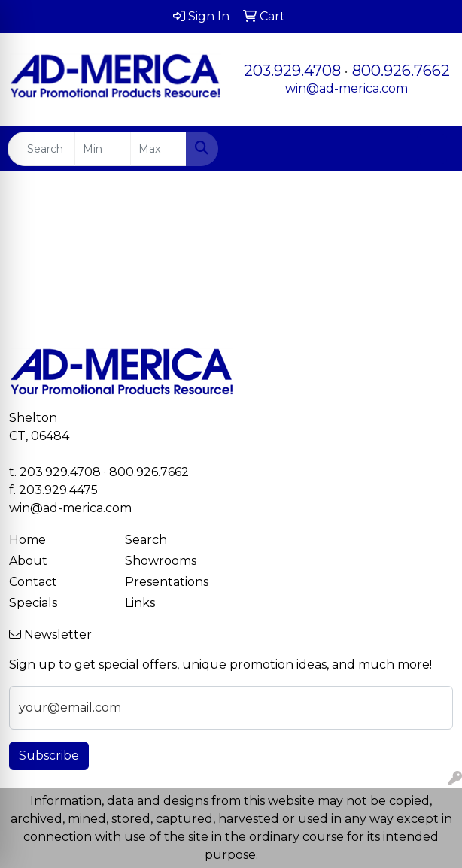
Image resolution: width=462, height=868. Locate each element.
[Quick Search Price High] (158, 149)
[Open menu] (432, 149)
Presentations (167, 582)
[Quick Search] (41, 149)
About (28, 561)
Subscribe (49, 756)
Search (146, 540)
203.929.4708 (292, 71)
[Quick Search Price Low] (103, 149)
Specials (33, 603)
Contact (33, 582)
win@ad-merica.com (346, 88)
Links (140, 603)
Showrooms (161, 561)
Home (27, 540)
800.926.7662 (401, 71)
